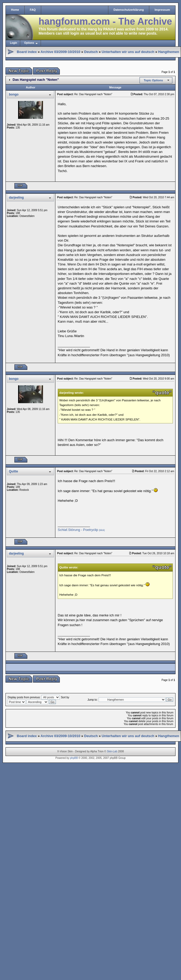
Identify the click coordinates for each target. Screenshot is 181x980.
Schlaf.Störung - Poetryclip (81, 530)
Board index (27, 52)
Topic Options (153, 80)
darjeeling (16, 198)
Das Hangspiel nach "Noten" (36, 80)
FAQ (33, 10)
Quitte (14, 471)
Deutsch (91, 52)
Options (29, 43)
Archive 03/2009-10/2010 (60, 52)
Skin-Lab (112, 751)
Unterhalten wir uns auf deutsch (128, 52)
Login (14, 43)
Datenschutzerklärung (129, 10)
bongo (14, 94)
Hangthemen (169, 52)
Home (15, 10)
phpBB (74, 758)
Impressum (162, 10)
